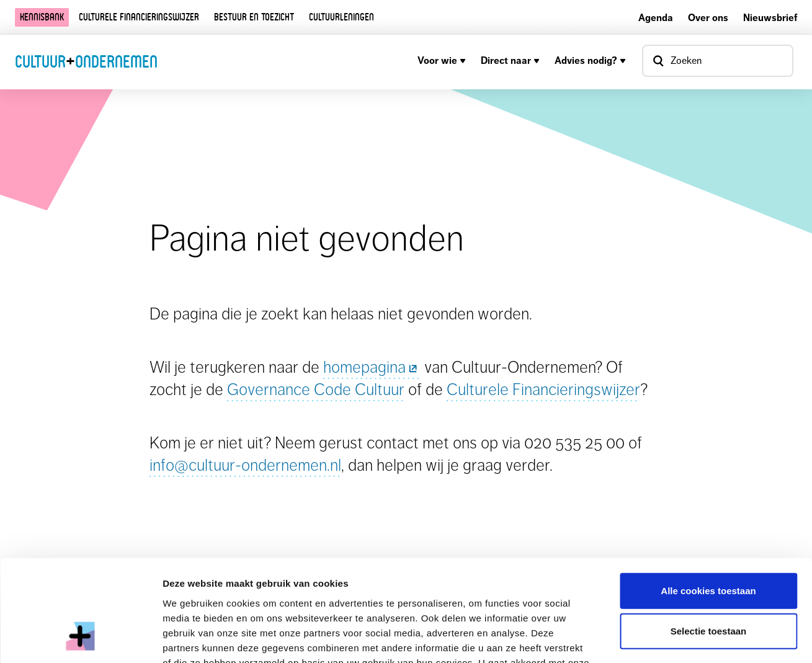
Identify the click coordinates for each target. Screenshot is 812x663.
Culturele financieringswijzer (139, 17)
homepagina (372, 367)
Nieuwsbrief (770, 18)
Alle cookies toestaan (708, 501)
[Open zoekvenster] (718, 61)
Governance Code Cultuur (316, 389)
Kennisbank (42, 17)
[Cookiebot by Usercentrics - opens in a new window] (80, 639)
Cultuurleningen (341, 17)
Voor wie (442, 60)
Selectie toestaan (709, 542)
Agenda (656, 18)
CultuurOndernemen (86, 61)
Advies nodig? (590, 60)
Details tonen (670, 639)
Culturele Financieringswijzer (543, 389)
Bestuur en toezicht (254, 17)
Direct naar (510, 60)
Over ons (708, 18)
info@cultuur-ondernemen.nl (245, 465)
